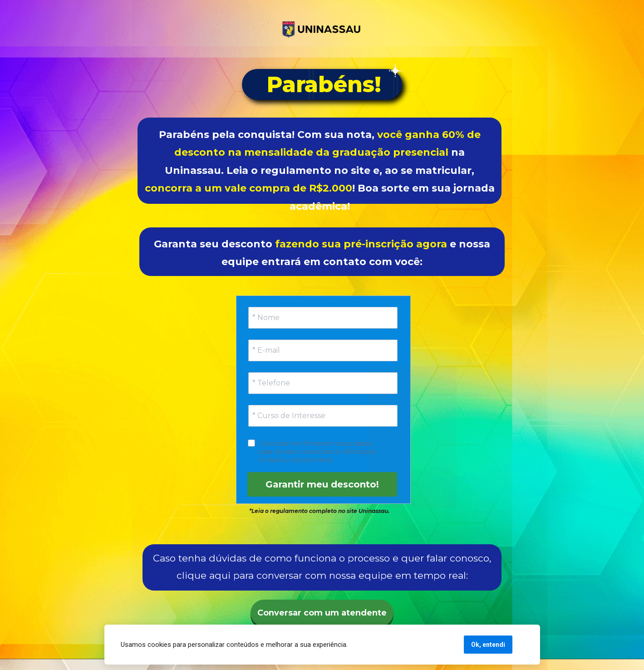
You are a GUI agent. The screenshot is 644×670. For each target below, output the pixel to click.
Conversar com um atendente (322, 613)
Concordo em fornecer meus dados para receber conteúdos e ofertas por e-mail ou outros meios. (319, 452)
